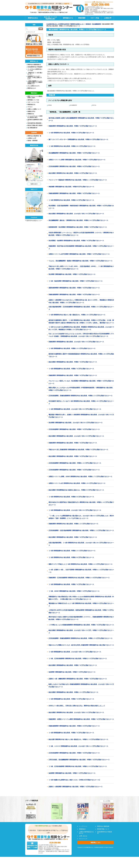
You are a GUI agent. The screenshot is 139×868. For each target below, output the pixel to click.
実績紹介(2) (31, 114)
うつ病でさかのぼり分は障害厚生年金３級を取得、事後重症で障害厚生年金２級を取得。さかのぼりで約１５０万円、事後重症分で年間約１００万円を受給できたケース (81, 328)
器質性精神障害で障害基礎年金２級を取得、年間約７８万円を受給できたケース (74, 288)
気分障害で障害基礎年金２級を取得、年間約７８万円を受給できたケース (72, 274)
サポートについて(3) (33, 102)
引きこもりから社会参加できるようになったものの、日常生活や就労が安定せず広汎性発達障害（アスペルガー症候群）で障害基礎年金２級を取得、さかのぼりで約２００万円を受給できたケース (81, 335)
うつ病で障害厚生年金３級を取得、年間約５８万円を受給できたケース (71, 133)
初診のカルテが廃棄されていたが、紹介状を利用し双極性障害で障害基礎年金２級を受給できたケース (81, 645)
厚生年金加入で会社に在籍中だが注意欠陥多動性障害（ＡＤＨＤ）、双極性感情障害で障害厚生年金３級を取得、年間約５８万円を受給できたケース (81, 618)
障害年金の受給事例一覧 (34, 136)
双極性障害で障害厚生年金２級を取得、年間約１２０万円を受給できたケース (73, 524)
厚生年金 (95, 105)
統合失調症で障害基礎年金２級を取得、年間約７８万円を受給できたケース (73, 362)
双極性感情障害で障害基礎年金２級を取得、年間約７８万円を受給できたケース (74, 194)
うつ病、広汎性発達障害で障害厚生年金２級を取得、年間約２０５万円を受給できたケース (78, 659)
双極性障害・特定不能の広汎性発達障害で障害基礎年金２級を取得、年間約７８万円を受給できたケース (81, 248)
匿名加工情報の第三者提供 (35, 125)
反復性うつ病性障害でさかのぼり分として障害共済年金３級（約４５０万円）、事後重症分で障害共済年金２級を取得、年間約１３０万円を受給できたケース (81, 301)
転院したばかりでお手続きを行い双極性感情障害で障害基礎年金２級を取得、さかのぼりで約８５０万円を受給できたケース (81, 686)
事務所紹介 (82, 829)
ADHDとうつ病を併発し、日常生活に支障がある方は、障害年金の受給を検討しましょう (77, 706)
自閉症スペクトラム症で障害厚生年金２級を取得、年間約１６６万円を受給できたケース (77, 483)
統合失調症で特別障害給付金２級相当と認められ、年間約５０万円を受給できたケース (76, 490)
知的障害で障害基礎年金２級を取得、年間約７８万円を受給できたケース (72, 672)
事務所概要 (82, 18)
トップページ (83, 826)
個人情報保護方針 (32, 128)
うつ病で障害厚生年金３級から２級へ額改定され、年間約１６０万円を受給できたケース (77, 315)
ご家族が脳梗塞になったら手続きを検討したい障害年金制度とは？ (35, 82)
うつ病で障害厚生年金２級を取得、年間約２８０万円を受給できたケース (72, 146)
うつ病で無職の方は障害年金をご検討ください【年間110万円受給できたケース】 (75, 780)
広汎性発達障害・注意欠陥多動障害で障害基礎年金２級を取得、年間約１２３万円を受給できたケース (81, 531)
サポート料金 (95, 18)
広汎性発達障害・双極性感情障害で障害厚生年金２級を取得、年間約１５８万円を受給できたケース (80, 638)
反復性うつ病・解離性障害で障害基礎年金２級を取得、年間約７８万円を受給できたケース (78, 679)
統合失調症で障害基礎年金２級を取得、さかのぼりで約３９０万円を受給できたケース (76, 436)
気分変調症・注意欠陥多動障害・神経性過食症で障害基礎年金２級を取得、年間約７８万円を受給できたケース (81, 207)
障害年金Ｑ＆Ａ (32, 88)
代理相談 (51, 105)
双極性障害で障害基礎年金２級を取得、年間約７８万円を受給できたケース (73, 126)
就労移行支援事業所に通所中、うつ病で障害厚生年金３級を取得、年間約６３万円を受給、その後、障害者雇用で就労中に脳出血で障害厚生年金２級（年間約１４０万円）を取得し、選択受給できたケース (81, 322)
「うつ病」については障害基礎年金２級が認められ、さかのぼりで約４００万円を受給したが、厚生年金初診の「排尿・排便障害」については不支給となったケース (81, 517)
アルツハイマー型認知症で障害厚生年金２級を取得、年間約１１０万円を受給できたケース (78, 180)
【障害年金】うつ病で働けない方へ (35, 73)
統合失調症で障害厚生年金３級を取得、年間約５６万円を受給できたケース (73, 173)
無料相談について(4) (33, 100)
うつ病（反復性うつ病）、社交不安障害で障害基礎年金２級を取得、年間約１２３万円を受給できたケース (81, 571)
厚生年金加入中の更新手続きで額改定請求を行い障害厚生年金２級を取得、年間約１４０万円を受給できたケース (81, 504)
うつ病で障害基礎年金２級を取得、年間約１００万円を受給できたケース (72, 349)
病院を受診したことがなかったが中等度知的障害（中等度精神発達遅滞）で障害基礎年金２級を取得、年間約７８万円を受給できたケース (81, 389)
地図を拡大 (34, 184)
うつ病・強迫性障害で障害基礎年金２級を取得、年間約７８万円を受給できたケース (76, 281)
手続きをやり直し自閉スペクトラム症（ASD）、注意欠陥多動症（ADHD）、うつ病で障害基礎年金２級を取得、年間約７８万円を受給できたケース (81, 268)
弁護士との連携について (34, 109)
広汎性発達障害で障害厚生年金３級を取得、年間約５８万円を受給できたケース (74, 167)
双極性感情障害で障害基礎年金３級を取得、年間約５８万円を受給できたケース (74, 726)
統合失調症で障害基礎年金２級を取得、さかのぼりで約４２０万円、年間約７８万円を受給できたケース (81, 632)
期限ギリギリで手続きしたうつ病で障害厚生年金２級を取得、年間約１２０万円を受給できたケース (80, 564)
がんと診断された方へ (34, 86)
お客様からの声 (32, 138)
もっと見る (107, 801)
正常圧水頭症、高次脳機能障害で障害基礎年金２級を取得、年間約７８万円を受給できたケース (79, 760)
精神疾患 (88, 24)
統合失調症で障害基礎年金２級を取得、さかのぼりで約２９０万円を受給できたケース (76, 214)
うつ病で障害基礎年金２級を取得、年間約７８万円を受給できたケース (71, 369)
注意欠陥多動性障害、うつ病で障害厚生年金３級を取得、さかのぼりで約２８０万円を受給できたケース (81, 544)
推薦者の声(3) (31, 111)
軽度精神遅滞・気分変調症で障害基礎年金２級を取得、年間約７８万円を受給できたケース (78, 227)
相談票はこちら (96, 843)
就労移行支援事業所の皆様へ (35, 120)
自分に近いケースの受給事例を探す (50, 18)
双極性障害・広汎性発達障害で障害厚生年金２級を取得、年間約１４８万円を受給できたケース (79, 578)
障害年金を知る (33, 18)
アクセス (30, 107)
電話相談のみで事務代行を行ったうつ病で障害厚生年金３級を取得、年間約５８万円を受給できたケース (81, 605)
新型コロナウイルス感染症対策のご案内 (35, 97)
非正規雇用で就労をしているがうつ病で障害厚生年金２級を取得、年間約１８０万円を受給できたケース (81, 403)
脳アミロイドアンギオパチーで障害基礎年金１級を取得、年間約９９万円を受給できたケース (78, 140)
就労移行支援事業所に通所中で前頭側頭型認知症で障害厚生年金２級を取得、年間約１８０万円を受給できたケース (81, 355)
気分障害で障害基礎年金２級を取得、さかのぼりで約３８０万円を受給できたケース (76, 423)
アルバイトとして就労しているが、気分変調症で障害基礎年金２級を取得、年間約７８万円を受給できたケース (81, 382)
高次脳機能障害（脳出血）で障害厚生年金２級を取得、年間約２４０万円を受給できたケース (78, 221)
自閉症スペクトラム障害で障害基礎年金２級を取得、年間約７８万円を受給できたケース (77, 160)
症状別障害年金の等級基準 (35, 67)
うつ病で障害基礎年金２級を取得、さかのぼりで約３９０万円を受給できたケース (75, 409)
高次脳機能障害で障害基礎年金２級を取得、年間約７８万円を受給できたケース (74, 153)
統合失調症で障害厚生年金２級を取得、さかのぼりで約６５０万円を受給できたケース (76, 713)
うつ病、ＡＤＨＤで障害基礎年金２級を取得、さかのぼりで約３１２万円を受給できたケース (78, 746)
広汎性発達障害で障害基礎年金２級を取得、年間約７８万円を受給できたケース (74, 430)
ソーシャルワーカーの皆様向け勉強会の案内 (35, 117)
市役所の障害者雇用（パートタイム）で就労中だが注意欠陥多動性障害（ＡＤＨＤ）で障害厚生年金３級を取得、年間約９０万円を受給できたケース (81, 234)
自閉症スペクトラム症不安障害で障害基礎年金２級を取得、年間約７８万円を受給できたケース (79, 254)
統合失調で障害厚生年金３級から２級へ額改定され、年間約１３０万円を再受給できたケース (78, 740)
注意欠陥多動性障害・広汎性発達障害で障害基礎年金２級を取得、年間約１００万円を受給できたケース (81, 308)
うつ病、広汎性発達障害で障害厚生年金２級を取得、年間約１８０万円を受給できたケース (78, 767)
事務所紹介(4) (31, 104)
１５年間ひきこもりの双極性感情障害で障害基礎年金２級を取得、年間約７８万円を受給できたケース (81, 625)
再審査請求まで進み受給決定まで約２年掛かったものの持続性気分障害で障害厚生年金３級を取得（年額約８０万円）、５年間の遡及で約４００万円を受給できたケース (81, 598)
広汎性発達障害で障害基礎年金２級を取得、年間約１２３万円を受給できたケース (75, 463)
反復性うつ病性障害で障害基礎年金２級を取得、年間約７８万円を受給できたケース (76, 787)
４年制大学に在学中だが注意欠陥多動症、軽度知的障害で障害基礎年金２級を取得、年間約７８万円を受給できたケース (81, 612)
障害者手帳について (103, 829)
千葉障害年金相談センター (34, 221)
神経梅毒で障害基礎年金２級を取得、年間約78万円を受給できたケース (71, 187)
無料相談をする (68, 18)
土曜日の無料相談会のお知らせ (86, 833)
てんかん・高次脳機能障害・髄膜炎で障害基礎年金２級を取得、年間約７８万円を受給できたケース (80, 261)
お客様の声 (108, 18)
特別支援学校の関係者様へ (35, 123)
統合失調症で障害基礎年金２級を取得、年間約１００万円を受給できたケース (73, 692)
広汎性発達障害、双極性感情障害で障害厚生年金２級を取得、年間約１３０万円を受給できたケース (80, 396)
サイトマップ (31, 32)
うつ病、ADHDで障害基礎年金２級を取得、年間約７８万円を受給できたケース (74, 591)
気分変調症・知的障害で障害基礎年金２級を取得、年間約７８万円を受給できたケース (76, 241)
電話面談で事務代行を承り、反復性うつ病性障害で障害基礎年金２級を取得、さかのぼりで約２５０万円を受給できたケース (81, 416)
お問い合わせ (83, 836)
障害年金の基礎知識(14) (34, 65)
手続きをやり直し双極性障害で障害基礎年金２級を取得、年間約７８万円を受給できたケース (78, 450)
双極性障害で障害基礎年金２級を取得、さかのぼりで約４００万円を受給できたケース (76, 342)
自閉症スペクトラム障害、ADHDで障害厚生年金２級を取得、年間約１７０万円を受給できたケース (80, 477)
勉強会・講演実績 (32, 140)
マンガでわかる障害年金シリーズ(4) (35, 70)
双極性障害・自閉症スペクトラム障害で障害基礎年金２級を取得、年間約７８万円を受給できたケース (81, 719)
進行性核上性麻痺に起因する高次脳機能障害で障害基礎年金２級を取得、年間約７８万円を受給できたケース (81, 119)
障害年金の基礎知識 (103, 826)
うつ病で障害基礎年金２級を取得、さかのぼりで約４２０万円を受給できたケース (75, 652)
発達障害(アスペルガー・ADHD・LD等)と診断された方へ (35, 77)
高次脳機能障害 (97, 24)
